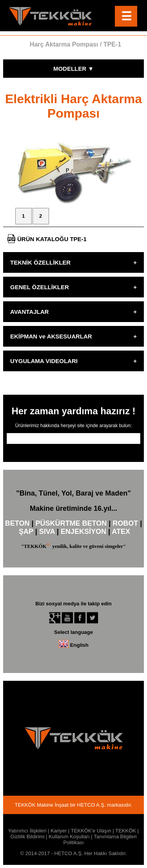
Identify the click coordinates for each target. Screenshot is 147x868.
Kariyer (59, 831)
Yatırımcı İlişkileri (27, 831)
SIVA (47, 532)
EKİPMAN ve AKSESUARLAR (51, 336)
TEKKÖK (126, 831)
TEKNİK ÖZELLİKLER (40, 262)
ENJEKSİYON (83, 532)
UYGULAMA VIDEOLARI (44, 361)
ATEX (121, 532)
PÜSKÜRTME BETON (71, 523)
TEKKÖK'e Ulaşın (91, 831)
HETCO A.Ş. (92, 805)
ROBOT (125, 523)
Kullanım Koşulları (69, 837)
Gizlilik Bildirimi (28, 837)
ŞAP (26, 532)
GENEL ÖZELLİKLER (40, 287)
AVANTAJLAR (29, 312)
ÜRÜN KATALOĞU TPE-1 (47, 239)
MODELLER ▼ (73, 69)
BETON (17, 523)
